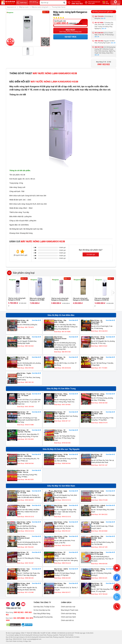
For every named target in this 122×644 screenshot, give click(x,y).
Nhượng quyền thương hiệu (43, 617)
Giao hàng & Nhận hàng (42, 614)
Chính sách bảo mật (68, 607)
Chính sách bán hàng (68, 614)
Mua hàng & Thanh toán (70, 610)
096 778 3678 (99, 16)
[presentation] (113, 293)
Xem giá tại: (34, 3)
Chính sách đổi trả (67, 620)
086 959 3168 (99, 47)
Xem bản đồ (36, 320)
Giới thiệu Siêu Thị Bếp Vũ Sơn (44, 607)
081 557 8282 (99, 23)
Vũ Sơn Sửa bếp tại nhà (42, 610)
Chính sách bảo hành (68, 617)
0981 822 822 (99, 41)
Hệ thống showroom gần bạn (103, 12)
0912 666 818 (99, 33)
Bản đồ (103, 18)
